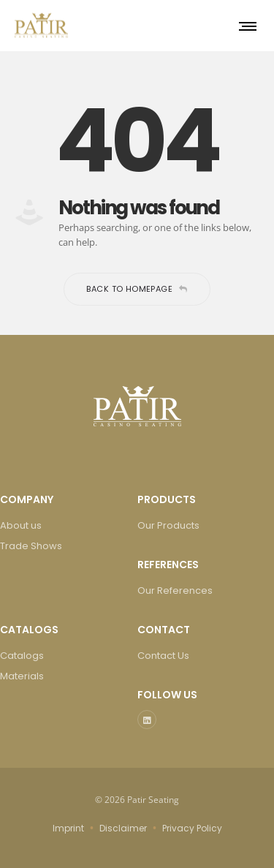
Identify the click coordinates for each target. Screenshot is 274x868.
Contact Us (163, 656)
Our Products (168, 525)
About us (21, 525)
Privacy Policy (192, 828)
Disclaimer (123, 828)
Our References (175, 590)
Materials (22, 676)
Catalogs (22, 656)
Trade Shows (31, 546)
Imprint (68, 828)
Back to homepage (137, 289)
